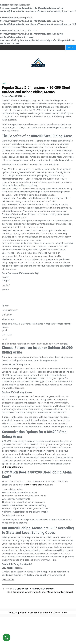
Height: (6, 285)
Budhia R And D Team (55, 613)
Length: (6, 281)
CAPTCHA (7, 335)
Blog (4, 83)
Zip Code (7, 315)
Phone (6, 306)
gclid (4, 330)
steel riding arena (35, 485)
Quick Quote (8, 579)
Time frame (8, 319)
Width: (6, 277)
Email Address (10, 310)
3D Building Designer (12, 467)
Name (5, 290)
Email (5, 339)
